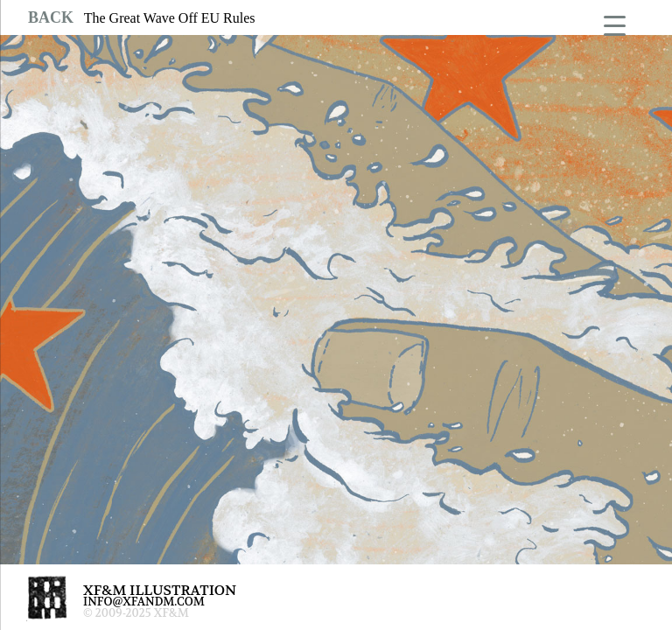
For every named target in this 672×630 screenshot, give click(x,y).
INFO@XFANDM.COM (144, 602)
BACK (51, 17)
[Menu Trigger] (615, 24)
